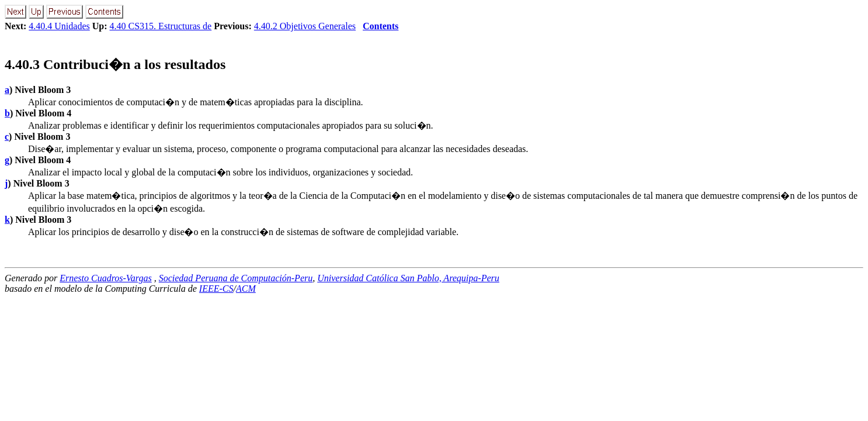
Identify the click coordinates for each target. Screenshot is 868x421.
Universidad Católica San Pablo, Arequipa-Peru (408, 278)
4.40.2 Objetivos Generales (305, 26)
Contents (381, 26)
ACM (246, 289)
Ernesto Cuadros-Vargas (106, 278)
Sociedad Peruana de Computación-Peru (236, 278)
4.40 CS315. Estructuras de (161, 26)
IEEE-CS (216, 289)
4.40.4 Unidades (59, 26)
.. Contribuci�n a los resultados (115, 64)
